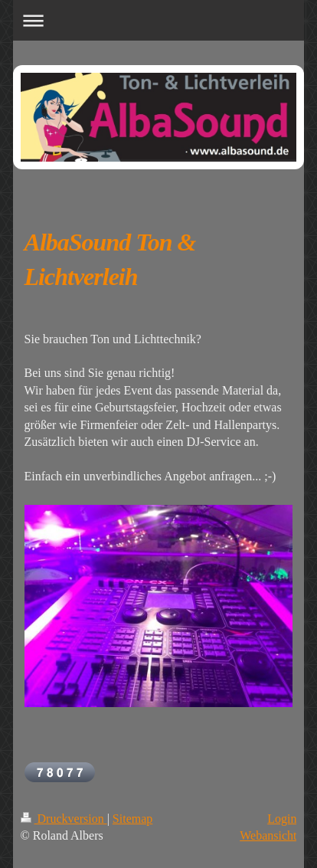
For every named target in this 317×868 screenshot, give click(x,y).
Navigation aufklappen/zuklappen (159, 20)
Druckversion (64, 819)
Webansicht (268, 835)
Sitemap (132, 819)
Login (282, 819)
